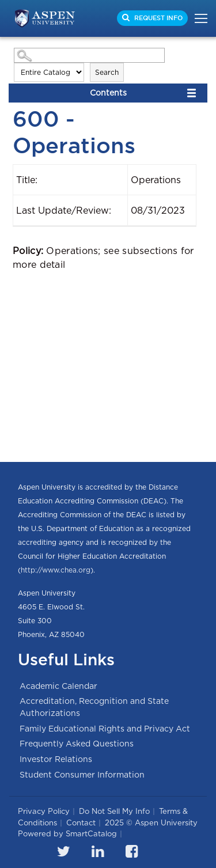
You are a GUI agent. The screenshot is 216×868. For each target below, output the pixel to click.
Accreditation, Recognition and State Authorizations (94, 707)
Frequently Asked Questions (77, 744)
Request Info (158, 18)
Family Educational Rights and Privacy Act (105, 729)
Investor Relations (56, 759)
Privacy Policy (44, 811)
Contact (81, 823)
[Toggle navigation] (198, 18)
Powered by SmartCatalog (67, 834)
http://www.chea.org (56, 570)
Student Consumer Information (82, 775)
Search (107, 72)
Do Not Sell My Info (114, 811)
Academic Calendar (58, 686)
